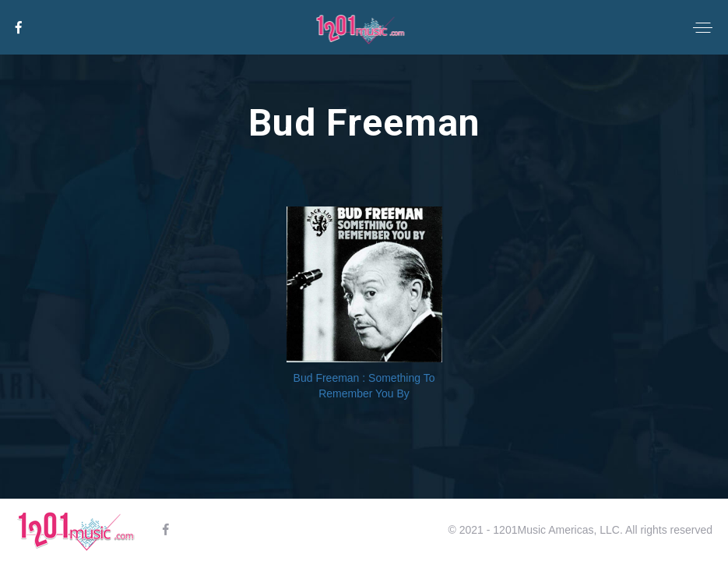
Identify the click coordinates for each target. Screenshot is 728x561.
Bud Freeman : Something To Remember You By (364, 386)
